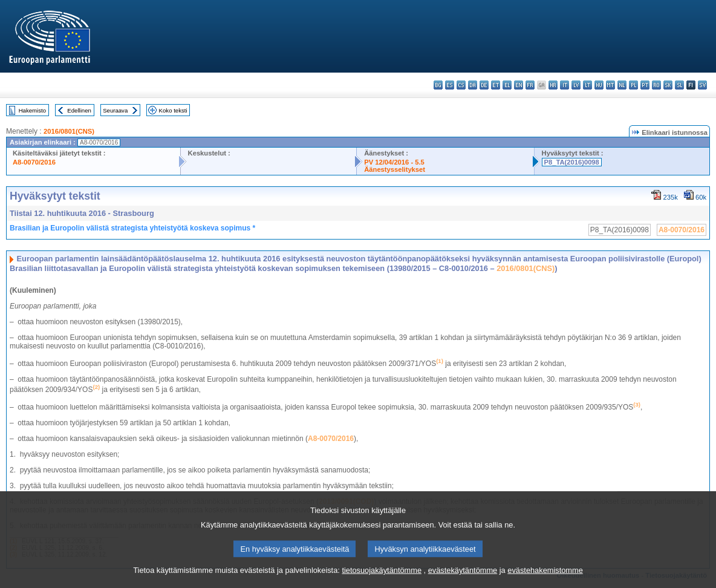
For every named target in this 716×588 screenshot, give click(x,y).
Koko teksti (173, 110)
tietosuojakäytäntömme (382, 580)
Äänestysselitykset (395, 169)
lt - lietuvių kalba (587, 85)
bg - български (438, 85)
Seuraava (115, 110)
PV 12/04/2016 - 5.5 (394, 162)
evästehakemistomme (545, 580)
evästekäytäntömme (463, 580)
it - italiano (565, 85)
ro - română (656, 85)
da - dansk (473, 85)
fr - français (530, 85)
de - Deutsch (484, 85)
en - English (519, 85)
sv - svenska (702, 85)
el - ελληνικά (507, 85)
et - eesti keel (496, 85)
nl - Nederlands (622, 85)
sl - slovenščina (679, 85)
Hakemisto (32, 110)
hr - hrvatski (553, 85)
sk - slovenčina (668, 85)
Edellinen (79, 110)
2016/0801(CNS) (69, 131)
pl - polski (633, 85)
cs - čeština (461, 85)
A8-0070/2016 (34, 162)
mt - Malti (610, 85)
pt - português (645, 85)
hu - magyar (599, 85)
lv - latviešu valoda (576, 85)
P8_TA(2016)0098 (572, 162)
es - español (450, 85)
